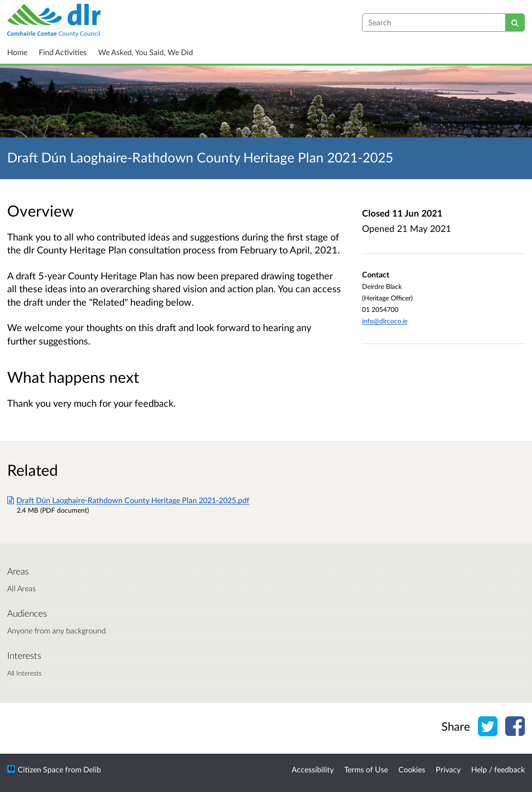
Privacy (448, 769)
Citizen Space (40, 769)
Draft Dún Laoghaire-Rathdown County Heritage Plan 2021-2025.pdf (128, 500)
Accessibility (313, 769)
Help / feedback (498, 769)
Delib (92, 769)
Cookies (412, 769)
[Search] (515, 23)
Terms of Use (366, 769)
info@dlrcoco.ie (385, 321)
